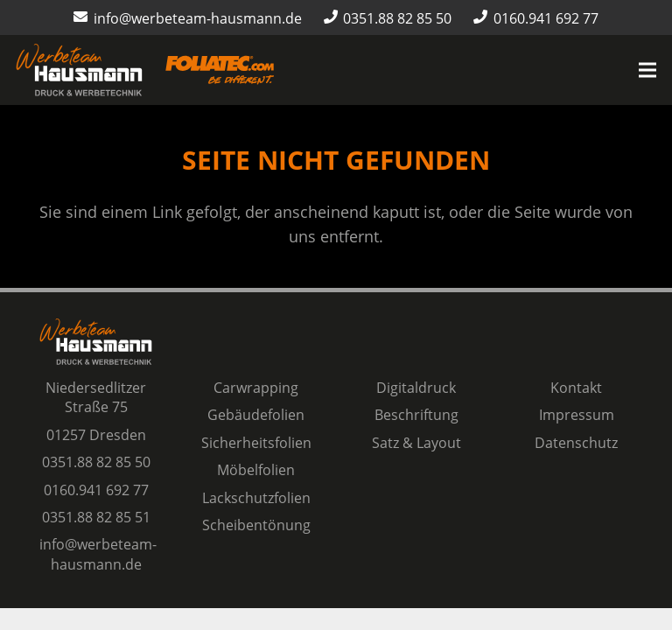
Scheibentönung (256, 525)
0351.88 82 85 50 (96, 462)
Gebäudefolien (256, 415)
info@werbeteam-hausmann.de (98, 554)
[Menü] (648, 70)
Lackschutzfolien (256, 498)
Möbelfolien (256, 470)
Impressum (577, 415)
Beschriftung (416, 415)
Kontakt (576, 388)
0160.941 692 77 (96, 490)
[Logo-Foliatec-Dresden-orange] (220, 70)
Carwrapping (256, 388)
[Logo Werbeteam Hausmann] (79, 70)
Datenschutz (576, 443)
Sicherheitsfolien (256, 443)
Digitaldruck (416, 388)
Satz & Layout (416, 443)
